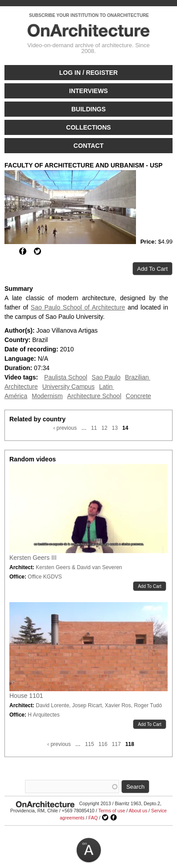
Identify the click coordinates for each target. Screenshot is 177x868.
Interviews (88, 91)
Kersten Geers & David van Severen (79, 567)
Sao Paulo (106, 377)
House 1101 (26, 696)
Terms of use (111, 811)
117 (116, 744)
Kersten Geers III (33, 558)
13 (115, 428)
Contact (88, 146)
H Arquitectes (43, 715)
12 (104, 428)
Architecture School (94, 396)
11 (94, 428)
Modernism (47, 396)
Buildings (88, 109)
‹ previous (65, 428)
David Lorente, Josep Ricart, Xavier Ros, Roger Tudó (99, 705)
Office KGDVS (45, 577)
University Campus (68, 387)
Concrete (138, 396)
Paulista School (66, 377)
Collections (88, 127)
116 (103, 744)
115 (90, 744)
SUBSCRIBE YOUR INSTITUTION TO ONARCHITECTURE (89, 15)
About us (138, 811)
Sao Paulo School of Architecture (78, 307)
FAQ (93, 818)
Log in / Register (88, 73)
